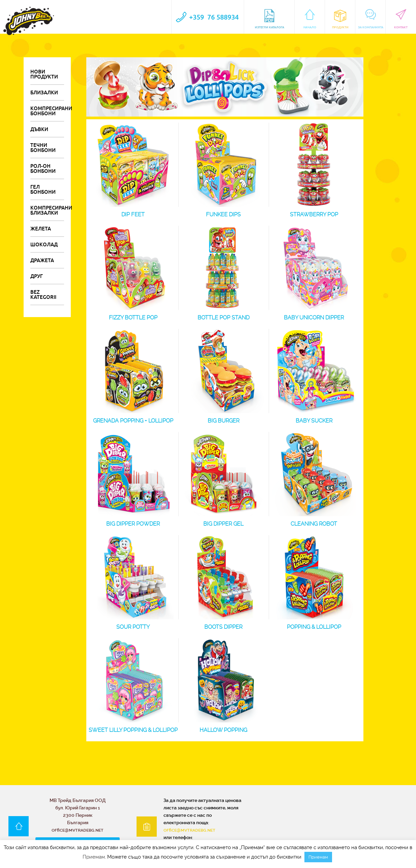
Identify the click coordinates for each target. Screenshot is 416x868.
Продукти (340, 19)
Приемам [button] (318, 857)
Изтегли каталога (270, 19)
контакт (401, 19)
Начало (310, 19)
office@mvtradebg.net (189, 830)
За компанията (371, 19)
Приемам (94, 857)
